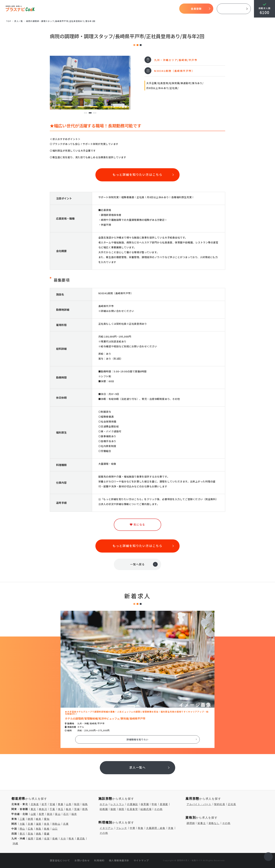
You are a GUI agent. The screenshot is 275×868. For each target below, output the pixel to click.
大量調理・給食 (156, 828)
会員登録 (196, 9)
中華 (133, 828)
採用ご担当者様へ (234, 9)
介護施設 (133, 804)
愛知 (47, 819)
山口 (55, 829)
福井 (74, 814)
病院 (122, 809)
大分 (63, 839)
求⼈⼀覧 (19, 21)
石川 (66, 814)
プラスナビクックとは (100, 9)
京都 (31, 824)
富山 (58, 814)
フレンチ (122, 828)
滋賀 (39, 824)
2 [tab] (90, 113)
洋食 (171, 828)
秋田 (77, 804)
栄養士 (202, 823)
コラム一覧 (168, 9)
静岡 (31, 819)
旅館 (113, 809)
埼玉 (61, 809)
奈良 (47, 824)
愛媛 (47, 834)
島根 (47, 829)
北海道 (35, 804)
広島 (31, 829)
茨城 (77, 809)
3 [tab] (95, 113)
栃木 (69, 809)
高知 (31, 834)
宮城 (52, 804)
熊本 (71, 839)
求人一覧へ (138, 767)
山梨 (33, 814)
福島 (85, 804)
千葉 (52, 809)
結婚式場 (146, 809)
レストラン (117, 804)
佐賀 (47, 839)
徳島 (39, 834)
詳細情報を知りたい (138, 739)
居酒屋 (164, 804)
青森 (61, 804)
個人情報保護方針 (119, 860)
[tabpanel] (90, 83)
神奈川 (43, 809)
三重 (22, 819)
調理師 (191, 823)
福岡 (31, 839)
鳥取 (39, 829)
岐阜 (39, 819)
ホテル (104, 804)
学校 (154, 804)
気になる (154, 9)
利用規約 (99, 860)
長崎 (55, 839)
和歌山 (56, 824)
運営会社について (60, 860)
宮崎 (39, 839)
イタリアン (107, 828)
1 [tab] (85, 113)
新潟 (50, 814)
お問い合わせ (82, 860)
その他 (158, 809)
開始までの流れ (124, 9)
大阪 (22, 824)
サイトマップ (141, 860)
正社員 (232, 804)
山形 (69, 804)
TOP (78, 9)
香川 (22, 834)
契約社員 (220, 804)
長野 (42, 814)
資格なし (214, 823)
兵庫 (66, 824)
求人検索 (141, 9)
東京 (33, 809)
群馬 (85, 809)
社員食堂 (132, 809)
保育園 (145, 804)
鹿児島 (81, 839)
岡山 (22, 829)
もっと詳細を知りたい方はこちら (137, 174)
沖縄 (15, 843)
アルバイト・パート (199, 804)
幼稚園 (104, 809)
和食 (141, 828)
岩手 (44, 804)
